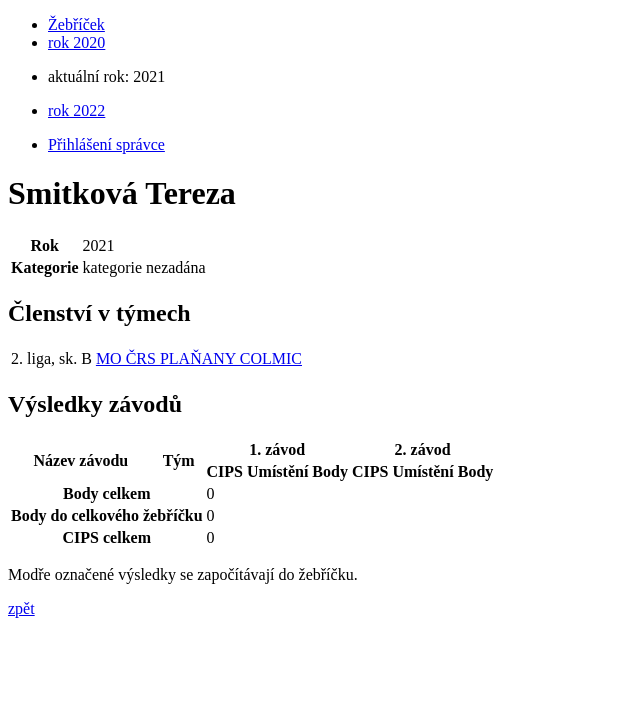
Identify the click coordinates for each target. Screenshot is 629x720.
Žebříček (76, 24)
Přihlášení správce (106, 144)
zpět (21, 608)
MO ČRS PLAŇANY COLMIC (199, 358)
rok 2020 (76, 42)
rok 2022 (76, 110)
